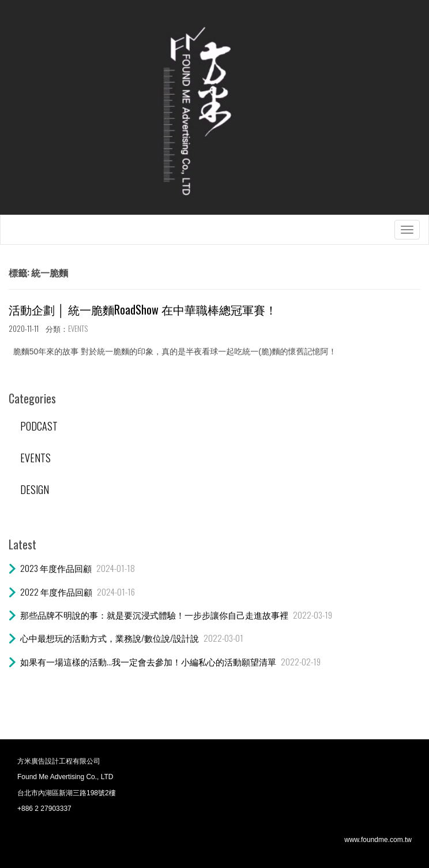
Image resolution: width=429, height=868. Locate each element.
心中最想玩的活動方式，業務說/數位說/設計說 (110, 638)
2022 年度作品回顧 (56, 592)
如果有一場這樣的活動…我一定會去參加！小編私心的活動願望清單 (148, 661)
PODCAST (39, 426)
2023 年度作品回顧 (56, 568)
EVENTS (78, 328)
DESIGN (35, 489)
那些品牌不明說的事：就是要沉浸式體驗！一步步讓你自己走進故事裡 (154, 615)
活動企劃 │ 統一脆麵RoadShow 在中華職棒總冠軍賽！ (143, 309)
